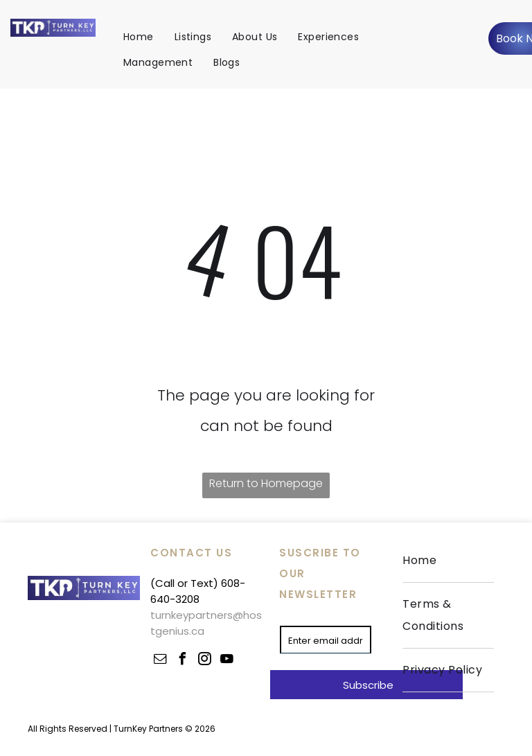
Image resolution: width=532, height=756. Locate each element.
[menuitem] (139, 37)
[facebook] (182, 661)
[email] (160, 661)
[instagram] (204, 661)
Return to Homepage (266, 483)
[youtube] (227, 661)
